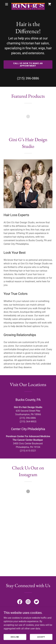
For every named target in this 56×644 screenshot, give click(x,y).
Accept (41, 641)
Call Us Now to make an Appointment (28, 65)
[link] (28, 4)
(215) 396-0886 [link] (28, 78)
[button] (7, 4)
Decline (15, 641)
